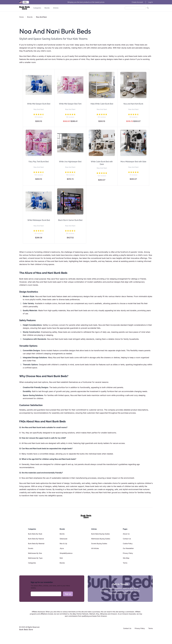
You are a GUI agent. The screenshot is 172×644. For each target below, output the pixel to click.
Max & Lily (63, 543)
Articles (56, 8)
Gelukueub (64, 539)
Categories (37, 8)
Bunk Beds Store (26, 629)
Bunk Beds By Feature (36, 539)
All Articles (95, 548)
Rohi (61, 558)
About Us (126, 534)
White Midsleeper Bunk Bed (39, 220)
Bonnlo (62, 534)
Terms (125, 563)
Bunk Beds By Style (35, 534)
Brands (47, 8)
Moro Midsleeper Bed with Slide (133, 162)
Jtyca (62, 548)
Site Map (126, 558)
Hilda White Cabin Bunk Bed (102, 104)
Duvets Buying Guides (99, 543)
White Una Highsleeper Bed (70, 162)
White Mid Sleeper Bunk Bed (39, 104)
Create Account (137, 2)
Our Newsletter (128, 548)
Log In (150, 2)
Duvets (31, 548)
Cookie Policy (128, 543)
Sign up (68, 594)
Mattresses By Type (35, 558)
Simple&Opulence (66, 553)
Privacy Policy (128, 553)
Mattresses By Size (35, 553)
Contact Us (127, 539)
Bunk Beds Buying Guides (100, 534)
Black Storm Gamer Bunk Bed (70, 220)
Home (21, 17)
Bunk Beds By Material (36, 543)
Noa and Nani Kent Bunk (133, 104)
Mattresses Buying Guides (101, 539)
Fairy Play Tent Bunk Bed (39, 162)
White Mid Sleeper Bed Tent (70, 104)
